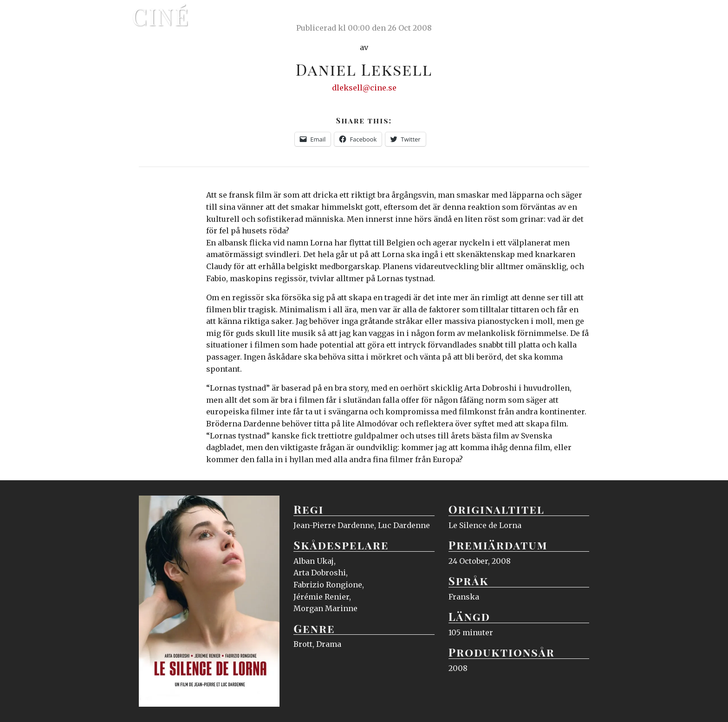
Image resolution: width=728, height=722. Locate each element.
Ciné (161, 16)
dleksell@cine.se (364, 88)
